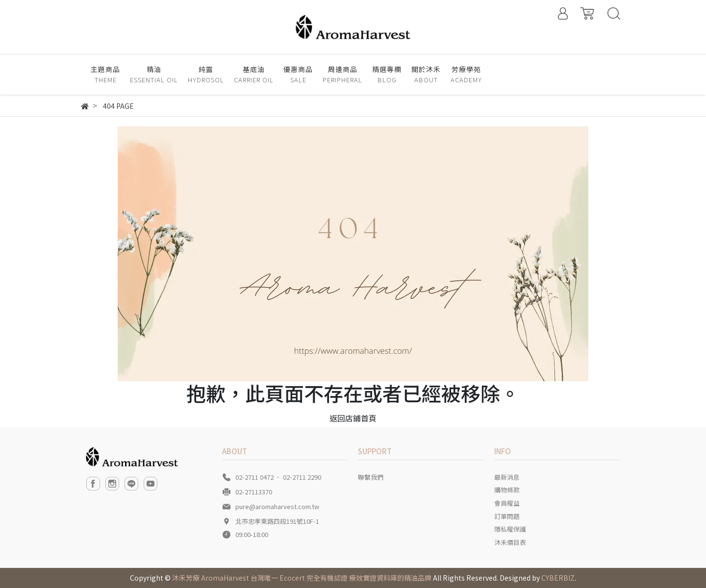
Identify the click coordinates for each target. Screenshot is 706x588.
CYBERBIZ (558, 578)
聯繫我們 (371, 477)
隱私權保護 (510, 529)
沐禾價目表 (510, 542)
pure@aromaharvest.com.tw (277, 506)
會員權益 (507, 503)
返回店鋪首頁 (353, 418)
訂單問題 (507, 516)
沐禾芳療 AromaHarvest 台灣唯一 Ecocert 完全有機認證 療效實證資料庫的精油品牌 (302, 578)
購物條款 (507, 490)
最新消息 (507, 477)
